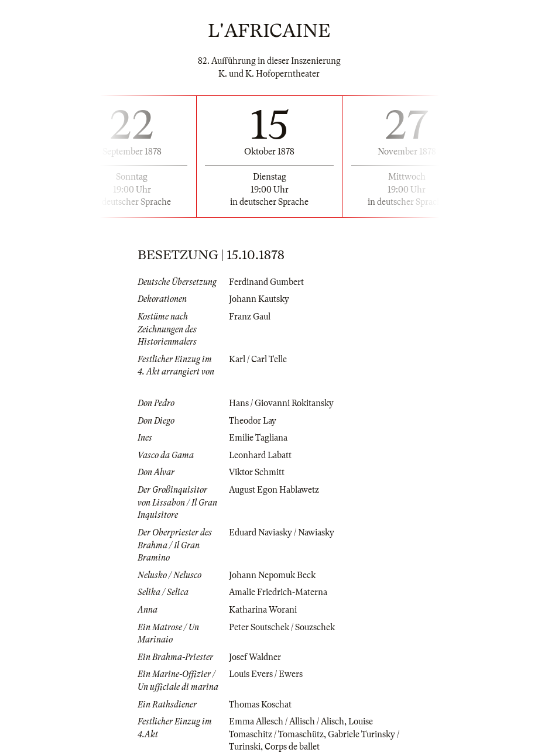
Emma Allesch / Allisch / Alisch (287, 721)
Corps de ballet (292, 747)
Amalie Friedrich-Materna (278, 592)
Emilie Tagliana (258, 438)
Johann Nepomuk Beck (272, 575)
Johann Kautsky (259, 299)
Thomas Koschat (260, 705)
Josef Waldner (255, 657)
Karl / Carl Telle (258, 359)
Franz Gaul (250, 317)
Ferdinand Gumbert (266, 282)
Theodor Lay (253, 421)
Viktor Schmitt (257, 472)
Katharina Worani (263, 610)
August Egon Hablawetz (274, 490)
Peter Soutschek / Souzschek (282, 627)
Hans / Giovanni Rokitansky (281, 403)
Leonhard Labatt (260, 455)
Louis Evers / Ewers (266, 674)
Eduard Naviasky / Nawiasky (282, 532)
